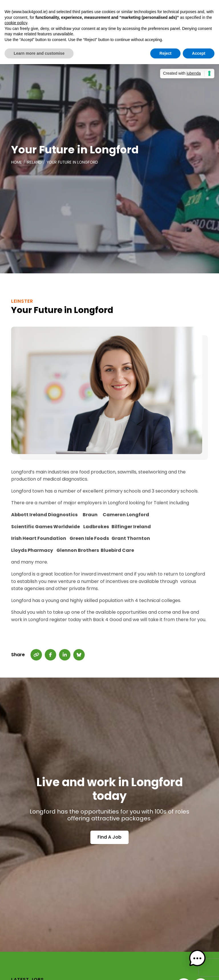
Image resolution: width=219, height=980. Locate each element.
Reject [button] (165, 53)
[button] (201, 962)
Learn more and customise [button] (39, 53)
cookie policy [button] (16, 23)
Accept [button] (199, 53)
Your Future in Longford (74, 162)
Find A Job (109, 837)
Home (17, 162)
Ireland (35, 162)
